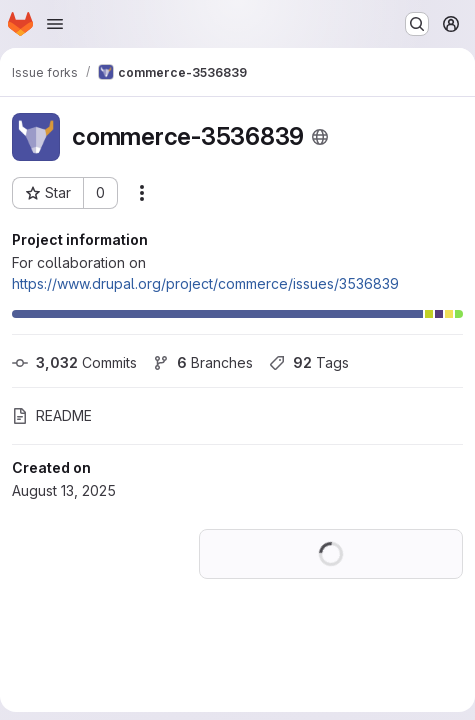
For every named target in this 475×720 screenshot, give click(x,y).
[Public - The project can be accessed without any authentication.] (320, 137)
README (52, 415)
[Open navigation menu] (55, 24)
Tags (309, 362)
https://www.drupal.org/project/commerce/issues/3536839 (205, 283)
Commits (74, 362)
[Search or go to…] (417, 24)
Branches (203, 362)
